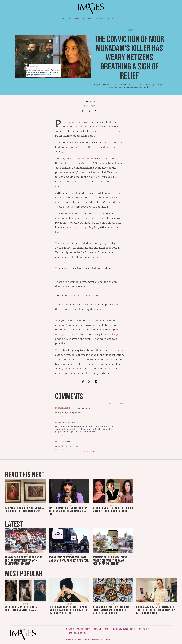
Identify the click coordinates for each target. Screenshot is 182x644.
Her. (120, 19)
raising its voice (65, 334)
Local (111, 19)
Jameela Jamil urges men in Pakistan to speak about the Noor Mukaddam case (68, 511)
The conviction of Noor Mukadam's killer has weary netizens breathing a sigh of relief (129, 58)
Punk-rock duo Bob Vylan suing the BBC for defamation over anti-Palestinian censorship (24, 561)
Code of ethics (135, 629)
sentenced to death (111, 131)
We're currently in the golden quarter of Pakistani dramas (21, 608)
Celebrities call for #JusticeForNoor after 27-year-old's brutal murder (113, 510)
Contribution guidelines (77, 633)
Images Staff (91, 102)
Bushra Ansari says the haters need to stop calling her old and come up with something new (156, 610)
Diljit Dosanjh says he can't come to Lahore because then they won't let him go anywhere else (68, 610)
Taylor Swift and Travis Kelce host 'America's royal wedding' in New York (69, 559)
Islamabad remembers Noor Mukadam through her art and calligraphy (25, 510)
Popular (120, 403)
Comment (100, 19)
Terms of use (148, 629)
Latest (62, 19)
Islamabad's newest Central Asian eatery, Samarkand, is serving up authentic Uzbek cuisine (111, 610)
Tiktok (106, 629)
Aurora (87, 639)
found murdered (83, 158)
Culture (87, 19)
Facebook (80, 629)
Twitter (88, 629)
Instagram (97, 629)
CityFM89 (79, 639)
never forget (112, 334)
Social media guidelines (119, 629)
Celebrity (74, 19)
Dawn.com (70, 639)
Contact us (70, 629)
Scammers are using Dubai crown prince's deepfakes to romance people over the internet (110, 561)
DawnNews (95, 639)
